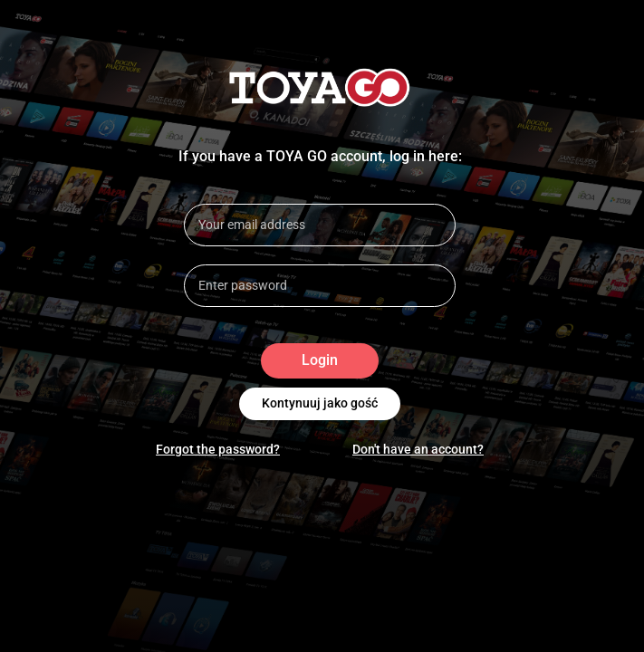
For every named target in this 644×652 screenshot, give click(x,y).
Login (320, 361)
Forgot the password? (218, 449)
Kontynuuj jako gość (320, 404)
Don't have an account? (418, 449)
